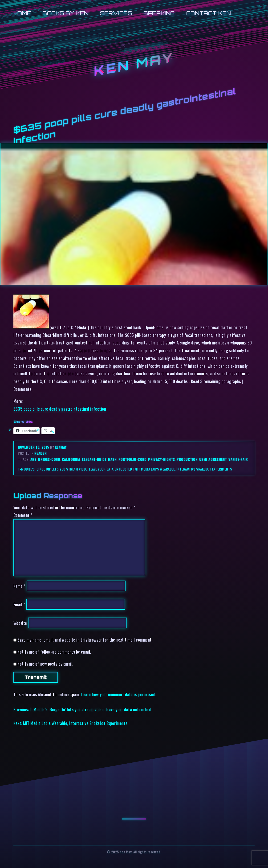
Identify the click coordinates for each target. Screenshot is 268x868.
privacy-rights (162, 459)
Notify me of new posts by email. (45, 664)
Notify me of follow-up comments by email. (54, 652)
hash (112, 459)
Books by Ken (66, 13)
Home (22, 13)
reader (41, 453)
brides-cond (49, 459)
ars (34, 459)
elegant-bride (94, 459)
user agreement (213, 459)
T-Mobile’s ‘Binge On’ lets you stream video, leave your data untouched (75, 469)
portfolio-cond (133, 459)
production (187, 459)
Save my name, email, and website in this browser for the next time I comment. (85, 640)
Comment (23, 515)
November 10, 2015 (34, 447)
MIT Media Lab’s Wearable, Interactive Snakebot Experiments (183, 469)
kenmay (61, 447)
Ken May (134, 64)
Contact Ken (209, 13)
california (71, 459)
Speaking (159, 13)
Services (116, 13)
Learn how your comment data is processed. (119, 694)
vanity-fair (238, 459)
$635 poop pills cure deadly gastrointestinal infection (60, 409)
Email (19, 604)
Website (20, 623)
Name (19, 586)
